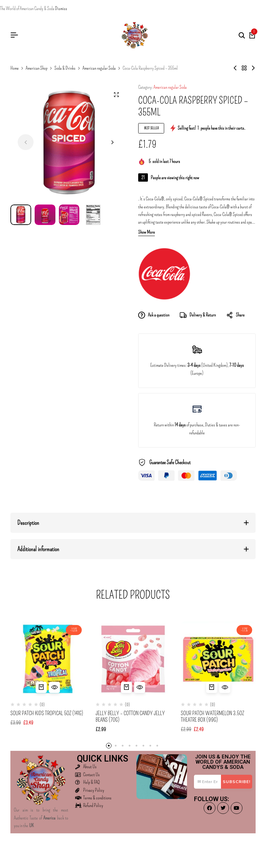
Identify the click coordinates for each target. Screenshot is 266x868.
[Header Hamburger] (14, 35)
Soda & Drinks (65, 68)
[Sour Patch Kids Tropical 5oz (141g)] (48, 659)
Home (15, 68)
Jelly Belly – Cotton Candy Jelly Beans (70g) (130, 717)
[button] (112, 142)
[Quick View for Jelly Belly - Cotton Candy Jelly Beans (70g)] (140, 687)
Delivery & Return (198, 315)
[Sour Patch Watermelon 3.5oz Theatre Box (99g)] (218, 659)
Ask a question (154, 315)
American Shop (37, 68)
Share (235, 315)
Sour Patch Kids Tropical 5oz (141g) (47, 713)
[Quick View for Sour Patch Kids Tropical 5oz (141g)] (54, 687)
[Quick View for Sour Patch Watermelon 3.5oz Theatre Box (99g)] (225, 687)
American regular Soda (99, 68)
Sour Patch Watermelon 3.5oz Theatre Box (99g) (212, 717)
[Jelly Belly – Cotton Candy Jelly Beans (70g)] (133, 659)
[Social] (210, 808)
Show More (147, 232)
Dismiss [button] (61, 8)
